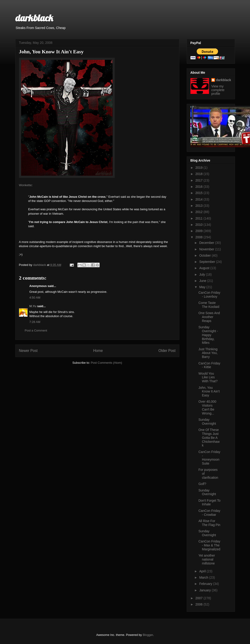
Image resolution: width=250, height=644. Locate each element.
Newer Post (28, 351)
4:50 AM (35, 298)
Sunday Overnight (207, 422)
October (206, 255)
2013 (199, 206)
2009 (199, 231)
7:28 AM (35, 322)
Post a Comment (36, 330)
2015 (199, 193)
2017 (199, 180)
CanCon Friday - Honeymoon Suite (209, 458)
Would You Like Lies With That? (208, 377)
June (203, 281)
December (207, 243)
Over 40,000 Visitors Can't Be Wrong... (207, 407)
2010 (199, 225)
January (206, 590)
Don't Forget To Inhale (209, 502)
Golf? (202, 484)
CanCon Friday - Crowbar (209, 513)
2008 (199, 237)
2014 (199, 199)
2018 (199, 174)
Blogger (148, 635)
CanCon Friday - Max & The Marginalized (209, 545)
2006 (199, 604)
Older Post (167, 351)
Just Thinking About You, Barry (208, 353)
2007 (199, 598)
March (204, 577)
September (208, 262)
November (207, 249)
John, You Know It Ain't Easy (209, 392)
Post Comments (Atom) (106, 363)
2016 (199, 187)
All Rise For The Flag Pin (209, 523)
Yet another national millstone (207, 559)
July (203, 274)
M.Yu (33, 306)
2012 (199, 212)
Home (98, 351)
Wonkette (25, 185)
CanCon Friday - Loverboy (209, 295)
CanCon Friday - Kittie (209, 365)
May (203, 287)
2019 (199, 168)
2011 (199, 218)
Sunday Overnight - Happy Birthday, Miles (208, 335)
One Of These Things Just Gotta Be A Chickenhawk (209, 438)
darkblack (34, 18)
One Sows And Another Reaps (209, 317)
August (205, 268)
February (206, 584)
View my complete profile (218, 90)
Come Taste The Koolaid (209, 305)
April (203, 571)
